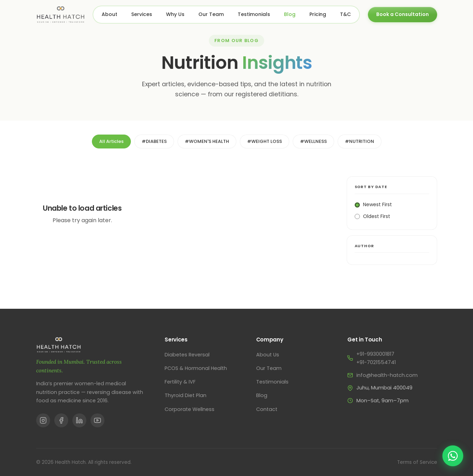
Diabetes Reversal (187, 355)
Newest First (373, 204)
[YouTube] (97, 420)
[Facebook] (61, 420)
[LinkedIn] (79, 420)
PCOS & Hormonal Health (196, 368)
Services (142, 14)
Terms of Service (417, 462)
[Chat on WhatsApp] (453, 456)
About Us (268, 355)
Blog (290, 14)
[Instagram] (43, 420)
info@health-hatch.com (387, 375)
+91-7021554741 (376, 362)
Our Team (211, 14)
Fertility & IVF (180, 382)
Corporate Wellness (190, 409)
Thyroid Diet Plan (186, 395)
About (109, 14)
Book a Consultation (403, 14)
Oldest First (372, 216)
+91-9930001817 (375, 354)
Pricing (318, 14)
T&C (345, 14)
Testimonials (254, 14)
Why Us (175, 14)
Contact (267, 409)
